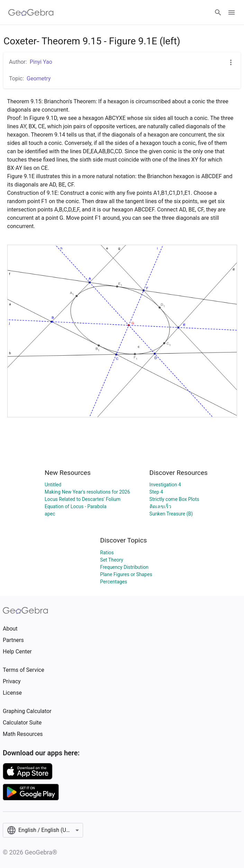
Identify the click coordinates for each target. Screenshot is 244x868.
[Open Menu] (232, 12)
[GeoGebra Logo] (31, 12)
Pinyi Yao (41, 62)
